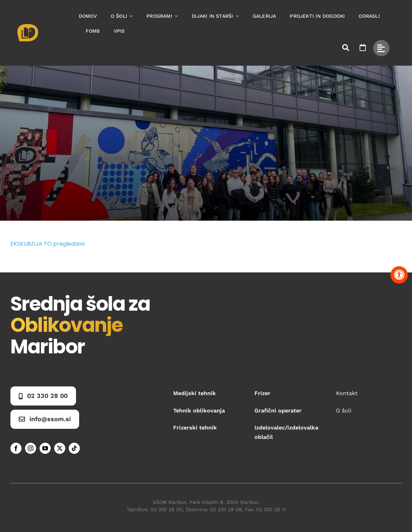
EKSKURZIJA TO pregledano (48, 244)
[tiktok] (74, 448)
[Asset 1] (28, 27)
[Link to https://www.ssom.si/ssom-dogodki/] (363, 48)
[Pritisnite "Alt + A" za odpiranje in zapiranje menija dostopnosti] (399, 275)
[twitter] (60, 448)
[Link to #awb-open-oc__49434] (381, 48)
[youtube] (45, 448)
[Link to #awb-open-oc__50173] (346, 48)
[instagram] (31, 448)
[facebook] (16, 448)
